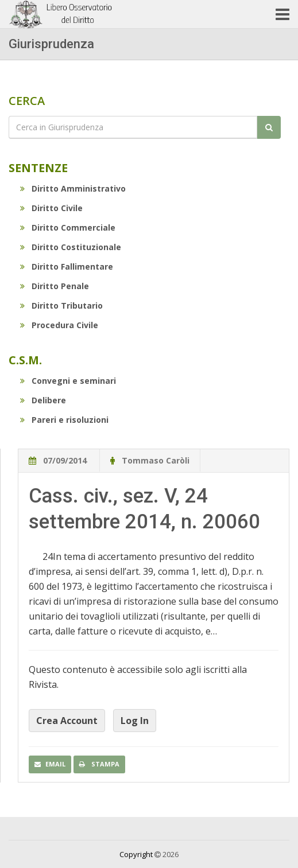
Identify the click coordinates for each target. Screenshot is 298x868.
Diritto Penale (55, 286)
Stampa (99, 764)
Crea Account (67, 721)
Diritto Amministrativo (73, 188)
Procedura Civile (59, 325)
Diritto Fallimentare (67, 266)
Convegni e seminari (68, 381)
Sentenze (38, 168)
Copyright (136, 854)
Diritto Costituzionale (71, 247)
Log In (135, 721)
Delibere (43, 400)
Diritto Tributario (61, 305)
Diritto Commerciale (68, 227)
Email (50, 764)
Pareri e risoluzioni (64, 420)
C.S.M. (25, 360)
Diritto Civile (51, 208)
